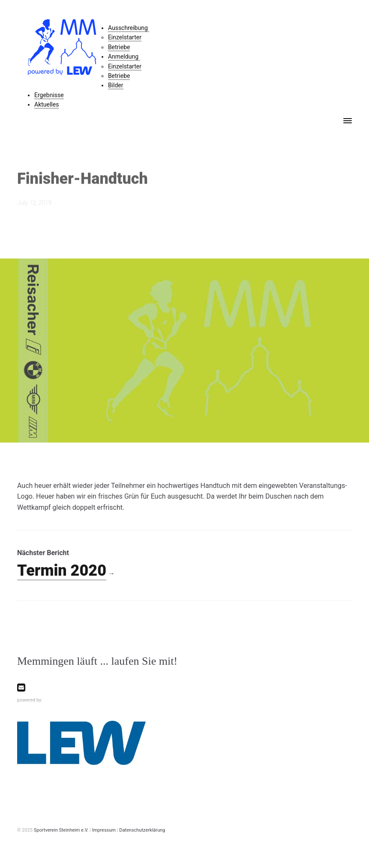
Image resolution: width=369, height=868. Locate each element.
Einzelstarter (125, 37)
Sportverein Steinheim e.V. (61, 830)
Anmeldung (124, 56)
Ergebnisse (49, 95)
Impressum (104, 830)
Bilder (116, 85)
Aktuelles (46, 104)
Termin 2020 (62, 571)
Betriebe (119, 47)
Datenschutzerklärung (142, 830)
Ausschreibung (129, 28)
